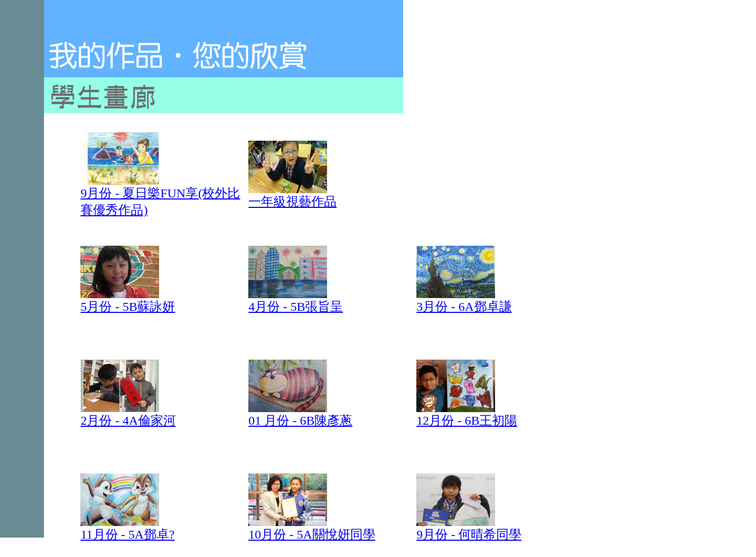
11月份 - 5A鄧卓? (127, 528)
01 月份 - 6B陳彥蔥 (300, 421)
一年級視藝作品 (292, 195)
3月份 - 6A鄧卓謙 (464, 300)
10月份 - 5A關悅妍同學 (312, 534)
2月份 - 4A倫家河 (128, 414)
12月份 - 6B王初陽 (467, 414)
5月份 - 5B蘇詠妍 (128, 300)
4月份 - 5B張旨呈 (296, 300)
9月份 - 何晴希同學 (469, 528)
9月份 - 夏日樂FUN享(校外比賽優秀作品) (160, 195)
